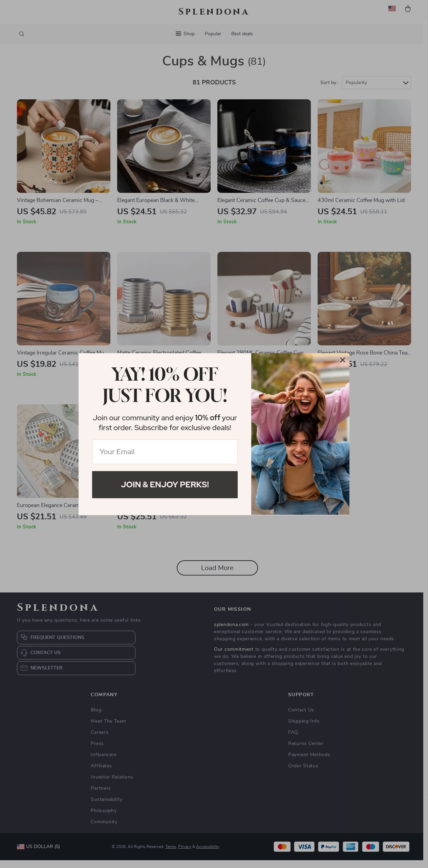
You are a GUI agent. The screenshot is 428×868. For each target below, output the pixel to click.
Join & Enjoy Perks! (165, 485)
